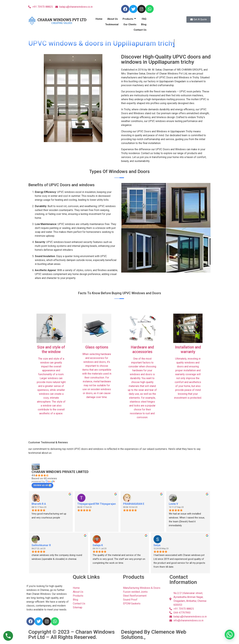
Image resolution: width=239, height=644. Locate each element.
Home (99, 19)
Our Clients (130, 24)
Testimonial (112, 24)
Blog (144, 24)
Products (129, 19)
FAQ (144, 19)
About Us (112, 19)
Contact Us (140, 30)
